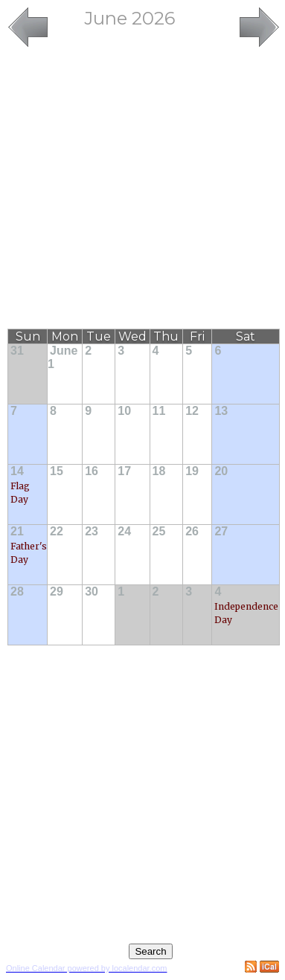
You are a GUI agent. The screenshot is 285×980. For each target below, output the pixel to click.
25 (159, 531)
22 (57, 531)
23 (92, 531)
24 (124, 531)
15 (57, 471)
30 (92, 591)
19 (192, 471)
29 (57, 591)
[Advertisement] (140, 189)
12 (192, 411)
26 (192, 531)
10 (124, 411)
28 (17, 591)
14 (17, 471)
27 (221, 531)
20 (221, 471)
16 (92, 471)
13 (221, 411)
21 (17, 531)
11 (159, 411)
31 (17, 351)
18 (159, 471)
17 (124, 471)
